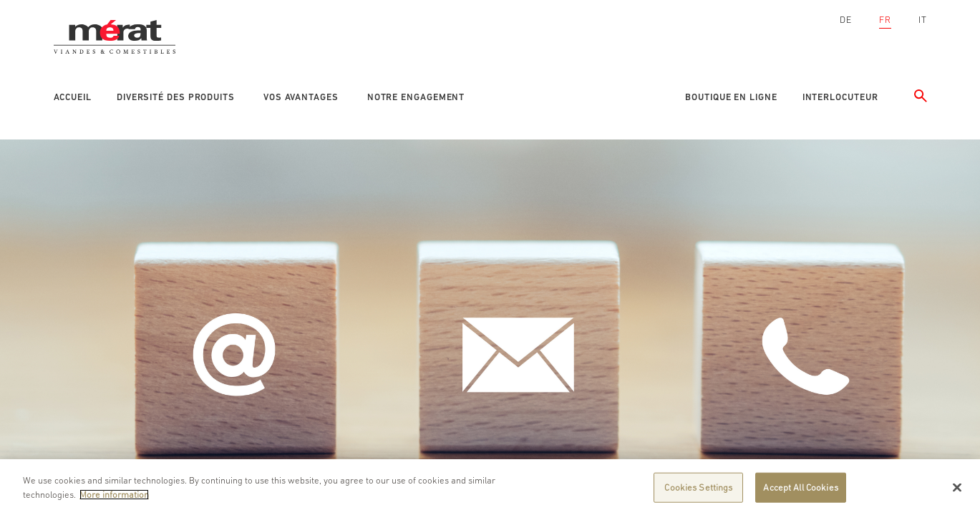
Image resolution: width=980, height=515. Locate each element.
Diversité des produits (176, 97)
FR (885, 20)
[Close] (957, 491)
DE (846, 20)
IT (923, 20)
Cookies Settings (698, 490)
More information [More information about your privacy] (114, 497)
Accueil (73, 97)
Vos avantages (301, 97)
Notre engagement (416, 97)
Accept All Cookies (800, 490)
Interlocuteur (840, 97)
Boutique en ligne (731, 97)
